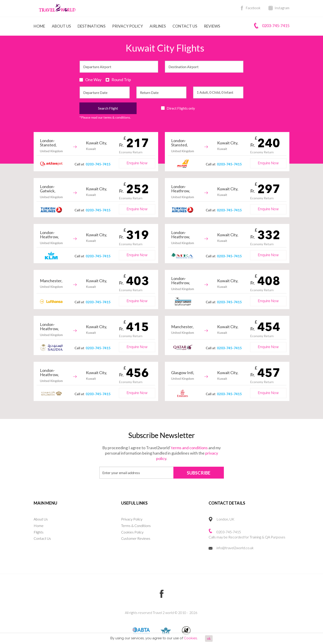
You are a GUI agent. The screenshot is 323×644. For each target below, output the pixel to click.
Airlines (158, 26)
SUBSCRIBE (199, 473)
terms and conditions (189, 448)
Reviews (212, 26)
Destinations (92, 26)
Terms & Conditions (136, 526)
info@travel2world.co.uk (235, 548)
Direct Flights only (178, 108)
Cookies (190, 638)
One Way (90, 80)
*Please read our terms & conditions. (105, 117)
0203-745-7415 (272, 26)
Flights (39, 532)
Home (39, 26)
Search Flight (108, 108)
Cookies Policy (132, 532)
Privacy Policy (128, 26)
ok (209, 639)
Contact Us (185, 26)
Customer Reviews (136, 538)
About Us (61, 26)
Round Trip (118, 80)
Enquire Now (137, 163)
